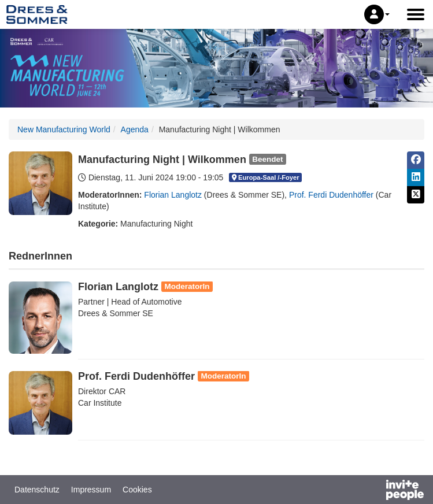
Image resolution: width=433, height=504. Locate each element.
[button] (377, 14)
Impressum (91, 490)
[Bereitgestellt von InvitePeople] (375, 491)
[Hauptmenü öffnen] (416, 14)
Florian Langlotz (173, 195)
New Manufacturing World (64, 129)
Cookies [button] (137, 490)
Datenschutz (37, 490)
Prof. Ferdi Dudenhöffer (331, 195)
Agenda (135, 129)
